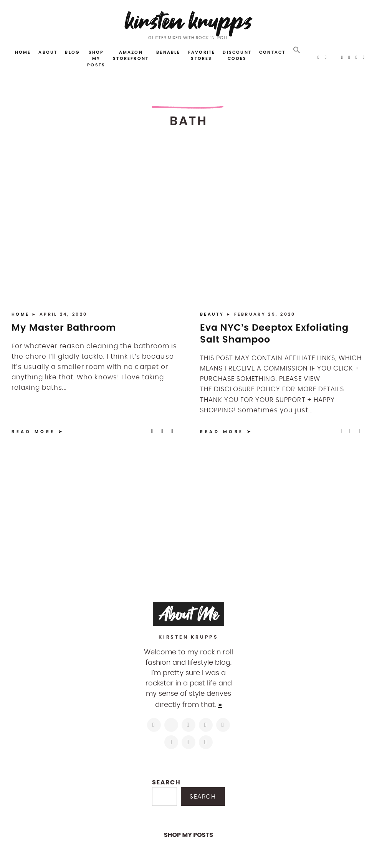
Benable (168, 52)
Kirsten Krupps (189, 21)
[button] (297, 50)
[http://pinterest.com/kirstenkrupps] (206, 725)
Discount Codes (237, 55)
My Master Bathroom (64, 327)
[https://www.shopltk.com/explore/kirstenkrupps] (171, 742)
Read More (33, 432)
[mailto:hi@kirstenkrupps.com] (188, 742)
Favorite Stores (202, 55)
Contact (272, 52)
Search (166, 782)
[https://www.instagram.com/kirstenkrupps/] (154, 725)
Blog (72, 52)
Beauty (213, 314)
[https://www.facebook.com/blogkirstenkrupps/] (188, 725)
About (48, 52)
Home (23, 52)
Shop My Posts (96, 58)
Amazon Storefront (131, 55)
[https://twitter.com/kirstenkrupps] (171, 725)
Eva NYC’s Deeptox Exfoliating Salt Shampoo (274, 333)
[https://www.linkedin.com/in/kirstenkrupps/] (223, 725)
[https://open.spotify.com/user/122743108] (206, 742)
